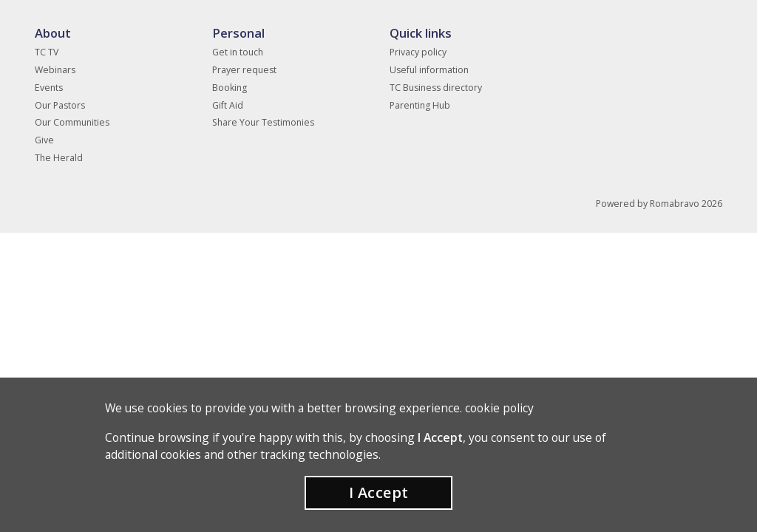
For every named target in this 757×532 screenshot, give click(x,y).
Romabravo (675, 204)
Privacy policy (418, 52)
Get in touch (238, 52)
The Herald (59, 158)
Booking (230, 88)
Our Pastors (60, 105)
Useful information (429, 70)
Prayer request (244, 70)
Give (44, 140)
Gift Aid (228, 105)
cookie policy (499, 408)
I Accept (379, 492)
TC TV (47, 52)
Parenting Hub (420, 105)
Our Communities (72, 122)
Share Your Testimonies (263, 122)
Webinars (55, 70)
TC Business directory (436, 88)
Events (49, 88)
